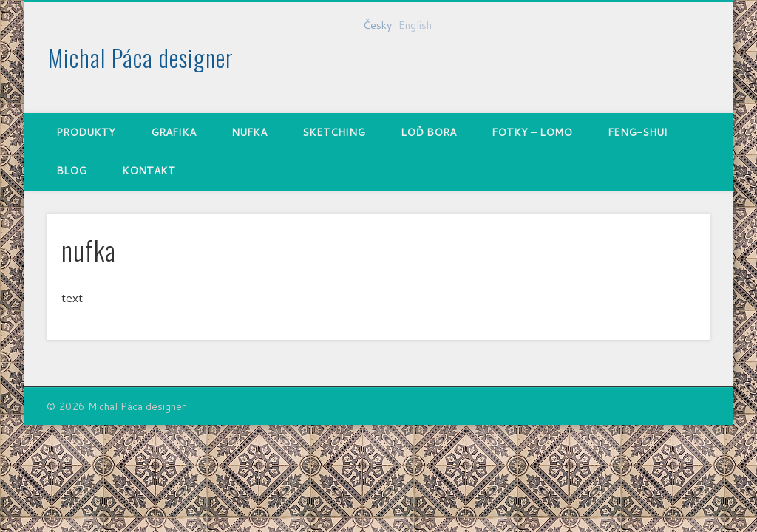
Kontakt (149, 171)
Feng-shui (638, 132)
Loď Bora (428, 132)
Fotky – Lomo (532, 132)
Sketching (334, 132)
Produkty (86, 132)
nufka (249, 132)
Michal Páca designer (141, 57)
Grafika (173, 132)
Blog (71, 171)
